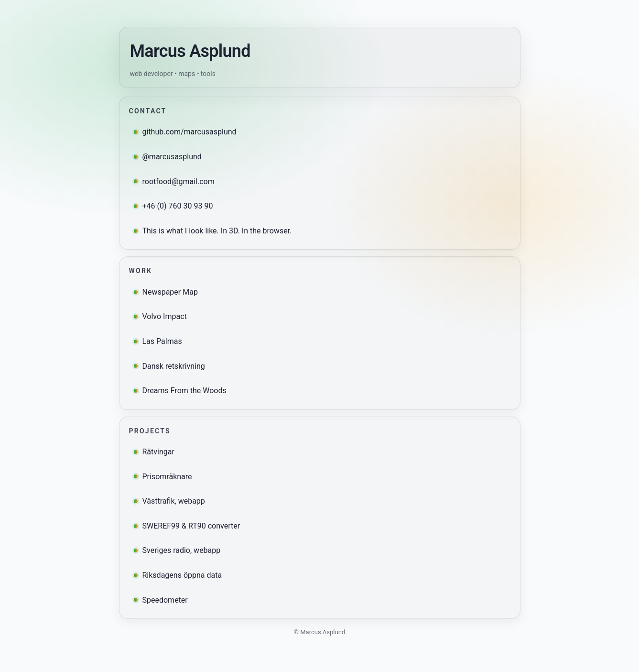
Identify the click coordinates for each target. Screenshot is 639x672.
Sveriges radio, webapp (177, 550)
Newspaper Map (166, 292)
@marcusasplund (168, 157)
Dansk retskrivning (169, 366)
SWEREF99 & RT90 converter (187, 526)
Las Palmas (158, 341)
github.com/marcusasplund (185, 132)
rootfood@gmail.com (174, 182)
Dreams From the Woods (180, 391)
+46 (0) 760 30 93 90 (173, 206)
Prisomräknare (163, 477)
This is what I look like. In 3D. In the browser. (213, 231)
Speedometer (161, 600)
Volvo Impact (160, 316)
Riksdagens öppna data (178, 575)
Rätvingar (154, 452)
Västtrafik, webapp (169, 501)
